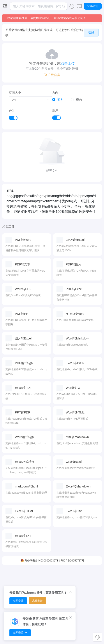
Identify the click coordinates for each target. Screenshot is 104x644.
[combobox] (39, 6)
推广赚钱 (90, 591)
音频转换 (29, 583)
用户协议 (90, 622)
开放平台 (90, 599)
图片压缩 (60, 576)
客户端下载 (90, 576)
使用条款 (90, 629)
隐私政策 (90, 614)
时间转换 (75, 583)
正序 (55, 110)
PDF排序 (44, 583)
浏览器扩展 (90, 583)
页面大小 (15, 93)
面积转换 (75, 576)
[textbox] (39, 6)
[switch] (13, 118)
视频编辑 (14, 576)
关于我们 (90, 606)
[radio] (58, 100)
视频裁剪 (14, 583)
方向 (55, 93)
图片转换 (60, 583)
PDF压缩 (44, 576)
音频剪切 (29, 576)
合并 (12, 111)
